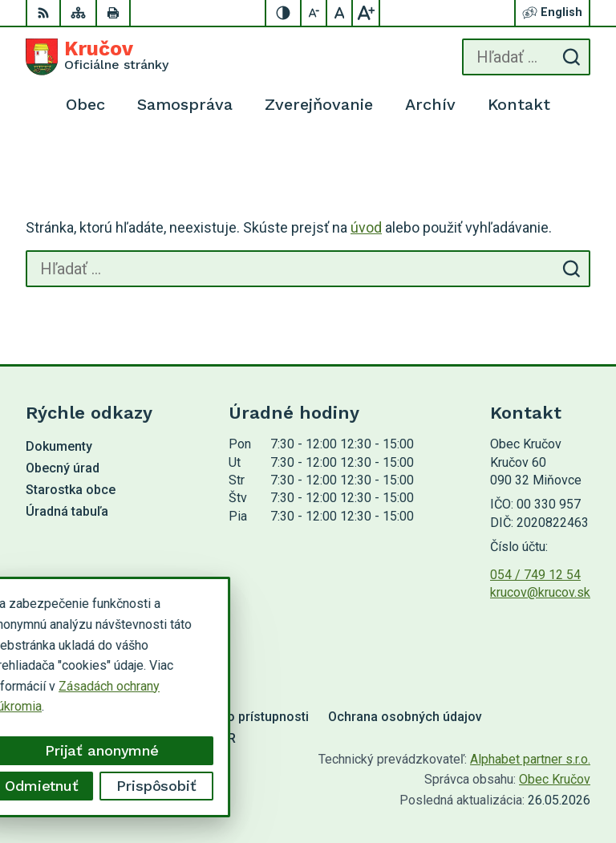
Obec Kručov (555, 779)
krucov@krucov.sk (540, 592)
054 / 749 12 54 (535, 575)
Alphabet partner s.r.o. (530, 759)
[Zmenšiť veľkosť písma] (314, 13)
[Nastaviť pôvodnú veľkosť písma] (340, 13)
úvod (366, 227)
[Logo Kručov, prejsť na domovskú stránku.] (97, 57)
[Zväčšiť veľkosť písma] (366, 13)
